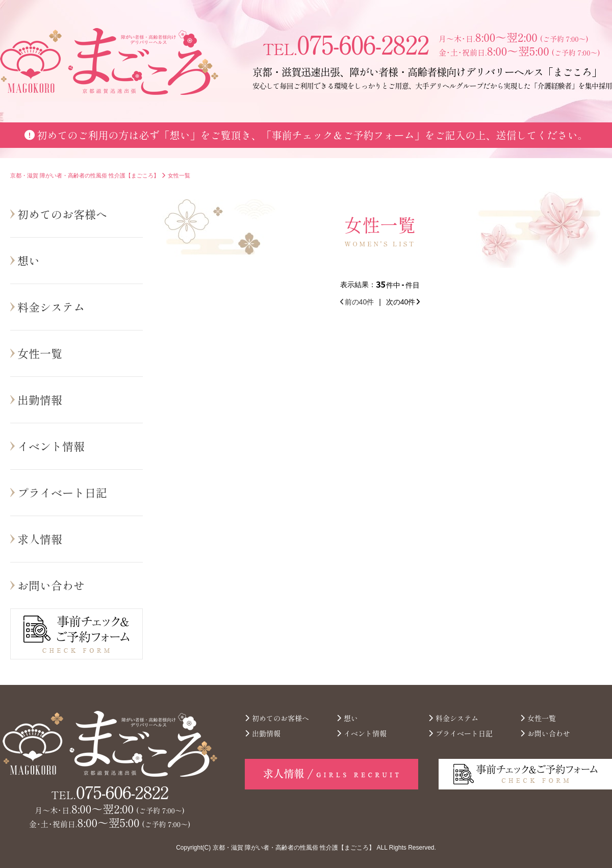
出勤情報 (40, 399)
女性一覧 (40, 353)
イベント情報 (51, 446)
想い (29, 260)
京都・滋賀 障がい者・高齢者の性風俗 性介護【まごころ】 (294, 848)
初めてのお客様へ (62, 214)
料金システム (51, 307)
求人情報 (40, 539)
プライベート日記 (62, 492)
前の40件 (357, 302)
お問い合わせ (51, 585)
